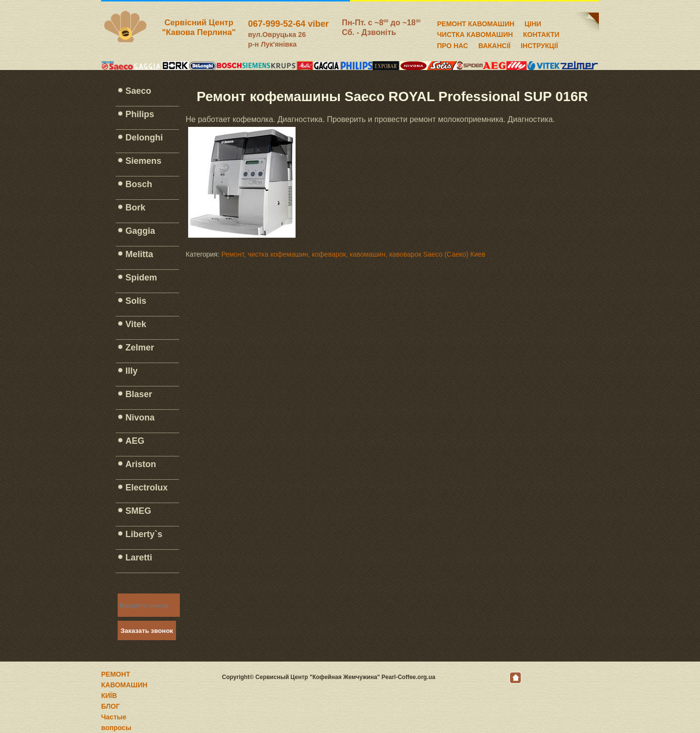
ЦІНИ (533, 22)
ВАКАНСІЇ (494, 44)
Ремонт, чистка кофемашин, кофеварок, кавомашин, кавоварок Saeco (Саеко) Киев (353, 254)
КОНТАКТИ (541, 33)
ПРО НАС (453, 44)
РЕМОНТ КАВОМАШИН (476, 22)
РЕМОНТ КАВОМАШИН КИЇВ (124, 685)
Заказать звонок (147, 631)
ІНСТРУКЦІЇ (539, 44)
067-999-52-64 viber (288, 24)
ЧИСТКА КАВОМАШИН (475, 33)
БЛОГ (110, 706)
